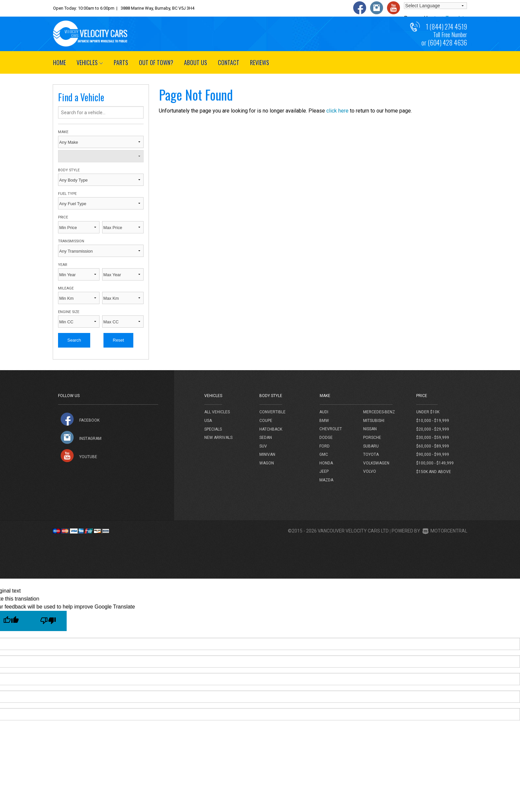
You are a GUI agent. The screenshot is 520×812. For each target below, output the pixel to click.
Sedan (266, 438)
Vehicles (90, 62)
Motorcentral (445, 531)
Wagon (267, 463)
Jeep (324, 471)
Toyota (371, 454)
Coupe (266, 421)
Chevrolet (331, 429)
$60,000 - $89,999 (433, 446)
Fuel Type (67, 194)
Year (63, 265)
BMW (324, 421)
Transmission (71, 241)
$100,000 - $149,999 (435, 463)
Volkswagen (376, 463)
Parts (121, 62)
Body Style (69, 170)
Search (74, 340)
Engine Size (69, 312)
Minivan (267, 454)
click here (337, 111)
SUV (263, 446)
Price (63, 217)
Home (60, 62)
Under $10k (428, 412)
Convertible (272, 412)
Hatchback (271, 429)
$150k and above (434, 472)
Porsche (372, 438)
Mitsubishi (374, 421)
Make (63, 132)
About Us (196, 62)
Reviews (260, 62)
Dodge (326, 438)
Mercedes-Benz (379, 412)
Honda (326, 463)
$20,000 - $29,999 (433, 429)
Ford (325, 446)
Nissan (370, 429)
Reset (118, 340)
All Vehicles (217, 412)
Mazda (326, 480)
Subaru (371, 446)
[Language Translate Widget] (435, 6)
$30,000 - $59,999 (433, 438)
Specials (213, 429)
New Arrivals (218, 438)
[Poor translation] (48, 621)
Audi (324, 412)
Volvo (370, 471)
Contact (229, 62)
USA (208, 421)
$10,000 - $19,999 (433, 421)
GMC (324, 454)
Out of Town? (156, 62)
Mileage (66, 288)
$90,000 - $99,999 (433, 454)
